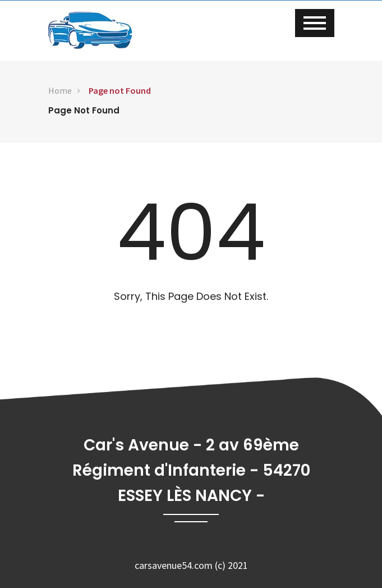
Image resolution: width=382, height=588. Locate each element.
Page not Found (120, 90)
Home (60, 90)
